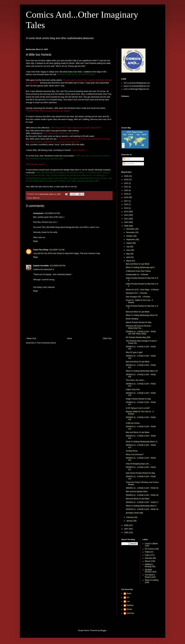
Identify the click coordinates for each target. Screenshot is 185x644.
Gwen (129, 593)
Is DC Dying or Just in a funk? (138, 408)
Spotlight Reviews (148, 571)
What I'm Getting (152, 580)
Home (69, 338)
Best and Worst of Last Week (137, 264)
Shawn (129, 609)
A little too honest (133, 423)
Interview (148, 558)
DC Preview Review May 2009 (138, 337)
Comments (129, 164)
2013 (126, 212)
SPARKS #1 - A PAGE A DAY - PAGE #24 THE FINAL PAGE (141, 333)
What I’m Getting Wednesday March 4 (141, 506)
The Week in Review (150, 576)
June (128, 250)
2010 (126, 222)
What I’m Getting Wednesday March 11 (142, 442)
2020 (126, 190)
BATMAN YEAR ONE (134, 513)
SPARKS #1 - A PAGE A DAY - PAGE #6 (142, 509)
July (128, 247)
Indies (147, 555)
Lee (128, 601)
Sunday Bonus (132, 451)
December (131, 229)
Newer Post (31, 338)
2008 (126, 525)
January (130, 521)
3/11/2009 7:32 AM (57, 250)
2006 (126, 532)
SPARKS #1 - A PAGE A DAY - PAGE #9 (142, 488)
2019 (126, 194)
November (131, 232)
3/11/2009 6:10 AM (52, 213)
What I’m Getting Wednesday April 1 (140, 267)
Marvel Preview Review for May (138, 322)
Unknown (130, 613)
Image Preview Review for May (138, 399)
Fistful (147, 552)
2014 (126, 208)
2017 (126, 201)
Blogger (103, 630)
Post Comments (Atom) (46, 343)
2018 (126, 197)
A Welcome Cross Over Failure (138, 271)
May (128, 254)
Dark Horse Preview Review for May (140, 473)
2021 (126, 187)
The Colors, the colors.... (136, 380)
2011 (126, 219)
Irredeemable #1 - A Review (137, 275)
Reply (36, 241)
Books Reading (132, 319)
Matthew (130, 605)
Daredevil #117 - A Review (136, 293)
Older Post (107, 338)
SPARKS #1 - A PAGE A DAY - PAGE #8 (142, 495)
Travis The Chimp (41, 250)
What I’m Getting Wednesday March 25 (142, 315)
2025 (126, 180)
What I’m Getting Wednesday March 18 (142, 371)
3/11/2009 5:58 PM (57, 266)
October (130, 236)
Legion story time (133, 389)
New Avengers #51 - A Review (138, 297)
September (131, 240)
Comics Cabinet (151, 544)
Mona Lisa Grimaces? (135, 455)
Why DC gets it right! (134, 352)
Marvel (148, 561)
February (130, 517)
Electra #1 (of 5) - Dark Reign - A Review (142, 290)
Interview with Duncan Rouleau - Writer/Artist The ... (139, 327)
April (128, 257)
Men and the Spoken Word (137, 492)
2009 (126, 226)
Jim (128, 597)
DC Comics (149, 549)
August (129, 243)
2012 (126, 215)
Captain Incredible (41, 266)
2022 (126, 183)
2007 (126, 529)
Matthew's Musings (149, 565)
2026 (126, 176)
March (129, 261)
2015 (126, 205)
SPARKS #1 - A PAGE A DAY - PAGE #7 (142, 502)
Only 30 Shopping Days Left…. (138, 464)
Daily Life (36, 198)
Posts (126, 159)
